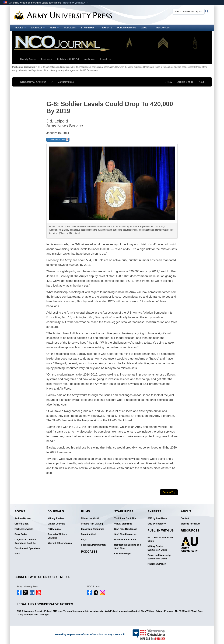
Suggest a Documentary (94, 545)
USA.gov (45, 615)
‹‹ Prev (168, 82)
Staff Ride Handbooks (126, 529)
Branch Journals (56, 524)
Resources (164, 28)
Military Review (56, 518)
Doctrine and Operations (27, 548)
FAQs (84, 540)
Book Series (21, 534)
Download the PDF (58, 140)
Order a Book (22, 524)
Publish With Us (127, 28)
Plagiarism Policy (157, 564)
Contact (185, 518)
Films (54, 28)
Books (20, 28)
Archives (89, 59)
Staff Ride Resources (125, 534)
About (146, 28)
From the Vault (89, 534)
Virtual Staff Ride (123, 524)
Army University (95, 611)
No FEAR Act (182, 611)
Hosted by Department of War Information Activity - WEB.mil (89, 635)
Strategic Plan (31, 615)
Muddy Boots (28, 59)
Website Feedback (190, 524)
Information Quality (129, 611)
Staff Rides (89, 28)
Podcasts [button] (46, 59)
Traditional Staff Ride (125, 518)
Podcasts (70, 28)
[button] (76, 3)
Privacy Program (164, 611)
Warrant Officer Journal (60, 543)
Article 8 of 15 (185, 82)
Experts (107, 28)
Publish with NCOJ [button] (68, 59)
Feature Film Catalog (92, 524)
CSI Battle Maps (123, 554)
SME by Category (157, 524)
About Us (105, 59)
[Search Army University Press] (189, 12)
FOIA (193, 611)
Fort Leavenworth (24, 529)
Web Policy (111, 611)
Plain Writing (147, 611)
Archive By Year (23, 518)
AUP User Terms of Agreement (69, 611)
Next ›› (202, 82)
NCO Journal (55, 529)
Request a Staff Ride (125, 540)
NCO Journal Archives (33, 82)
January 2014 (66, 82)
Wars (17, 554)
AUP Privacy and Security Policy (34, 611)
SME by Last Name (157, 518)
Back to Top (169, 492)
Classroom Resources (93, 529)
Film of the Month (90, 518)
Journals (38, 28)
